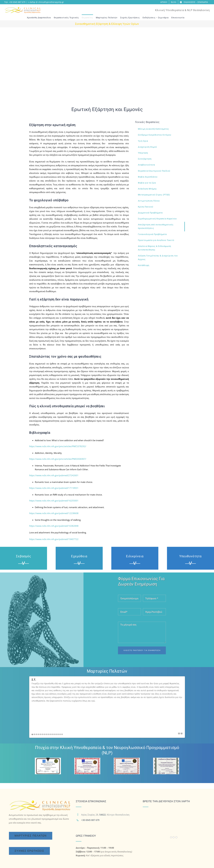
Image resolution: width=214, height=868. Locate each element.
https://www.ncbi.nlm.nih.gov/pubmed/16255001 (54, 501)
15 (60, 706)
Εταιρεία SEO (160, 862)
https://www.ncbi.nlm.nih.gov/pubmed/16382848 (54, 526)
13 (56, 706)
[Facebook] (145, 842)
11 (52, 706)
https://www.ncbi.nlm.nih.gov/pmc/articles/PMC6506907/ (58, 459)
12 (54, 706)
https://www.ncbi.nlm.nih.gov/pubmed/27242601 (54, 475)
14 (58, 706)
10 (50, 706)
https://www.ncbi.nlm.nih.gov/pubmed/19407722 (54, 539)
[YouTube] (152, 842)
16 (62, 706)
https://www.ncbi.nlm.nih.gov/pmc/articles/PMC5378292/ (58, 446)
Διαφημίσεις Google (89, 862)
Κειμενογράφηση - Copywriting (135, 862)
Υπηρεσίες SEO (109, 862)
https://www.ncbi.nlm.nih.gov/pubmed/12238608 (54, 513)
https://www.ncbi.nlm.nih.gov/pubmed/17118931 (54, 488)
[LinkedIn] (158, 842)
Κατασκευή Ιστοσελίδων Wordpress (58, 862)
